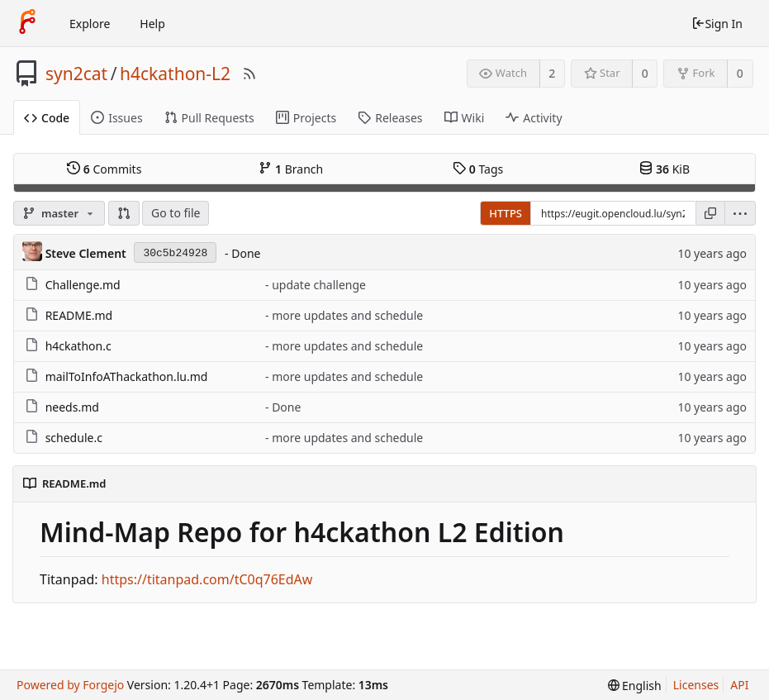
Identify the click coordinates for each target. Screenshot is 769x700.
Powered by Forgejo (70, 685)
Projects (306, 118)
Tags (478, 169)
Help (152, 24)
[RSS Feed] (249, 74)
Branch (291, 169)
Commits (104, 169)
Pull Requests (209, 118)
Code (47, 118)
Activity (534, 118)
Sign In (717, 24)
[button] (124, 213)
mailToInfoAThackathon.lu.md (127, 376)
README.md (79, 315)
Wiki (465, 118)
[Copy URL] (710, 213)
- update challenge (316, 285)
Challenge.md (83, 285)
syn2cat (76, 74)
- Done (242, 253)
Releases (390, 118)
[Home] (27, 23)
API (739, 685)
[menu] (741, 213)
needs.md (72, 407)
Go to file (176, 213)
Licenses (696, 685)
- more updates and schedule (344, 315)
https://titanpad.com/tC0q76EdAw (207, 579)
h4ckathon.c (78, 346)
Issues (116, 118)
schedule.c (74, 438)
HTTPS (506, 213)
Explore (90, 24)
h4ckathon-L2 (175, 74)
